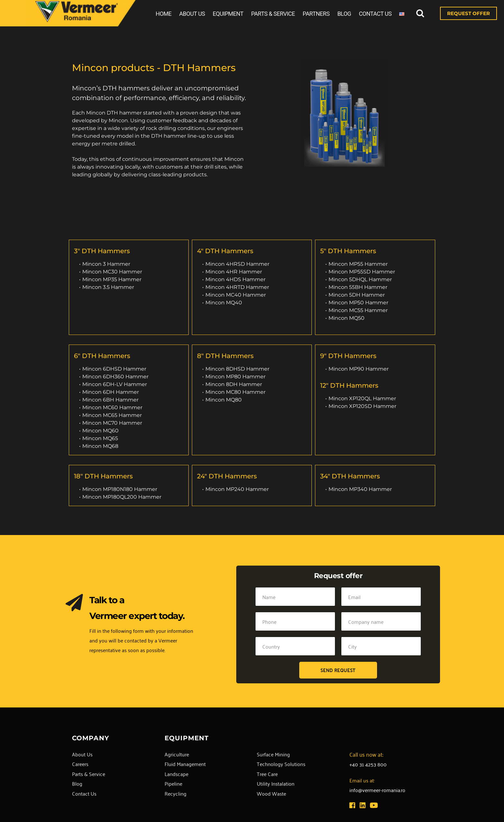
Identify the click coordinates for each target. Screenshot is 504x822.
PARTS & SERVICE (273, 14)
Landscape (176, 774)
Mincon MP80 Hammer (235, 377)
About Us (82, 754)
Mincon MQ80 (224, 400)
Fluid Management (185, 764)
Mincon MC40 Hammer (236, 295)
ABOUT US (192, 14)
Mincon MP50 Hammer (358, 303)
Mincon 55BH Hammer (358, 287)
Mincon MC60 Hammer (112, 407)
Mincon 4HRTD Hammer (237, 287)
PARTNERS (316, 14)
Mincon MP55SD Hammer (362, 272)
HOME (163, 14)
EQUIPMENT (228, 14)
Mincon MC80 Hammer (235, 392)
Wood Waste (271, 793)
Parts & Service (89, 774)
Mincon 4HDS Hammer (235, 279)
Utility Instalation (276, 783)
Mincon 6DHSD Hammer (114, 369)
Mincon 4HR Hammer (234, 272)
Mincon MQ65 (100, 438)
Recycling (175, 793)
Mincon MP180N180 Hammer (120, 489)
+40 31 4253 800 (368, 764)
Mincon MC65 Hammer (112, 415)
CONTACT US (375, 14)
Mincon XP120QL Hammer (362, 398)
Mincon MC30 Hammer (112, 272)
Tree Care (267, 774)
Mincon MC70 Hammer (112, 423)
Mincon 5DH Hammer (357, 295)
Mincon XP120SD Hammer (362, 406)
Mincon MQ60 (100, 431)
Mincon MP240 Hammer (237, 489)
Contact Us (84, 793)
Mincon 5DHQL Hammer (360, 279)
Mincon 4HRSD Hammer (237, 264)
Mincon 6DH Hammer (111, 392)
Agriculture (177, 754)
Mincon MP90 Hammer (359, 369)
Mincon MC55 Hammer (358, 310)
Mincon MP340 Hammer (360, 489)
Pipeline (173, 783)
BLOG (344, 14)
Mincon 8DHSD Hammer (237, 369)
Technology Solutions (281, 764)
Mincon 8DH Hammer (234, 384)
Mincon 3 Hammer (106, 264)
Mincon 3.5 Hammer (108, 287)
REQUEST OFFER (468, 13)
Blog (77, 783)
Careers (80, 764)
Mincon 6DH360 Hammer (115, 377)
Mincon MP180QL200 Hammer (122, 497)
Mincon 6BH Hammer (110, 400)
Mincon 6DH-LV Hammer (115, 384)
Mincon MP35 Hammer (112, 279)
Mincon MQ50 (346, 318)
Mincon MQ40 (224, 303)
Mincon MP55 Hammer (358, 264)
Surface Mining (273, 754)
